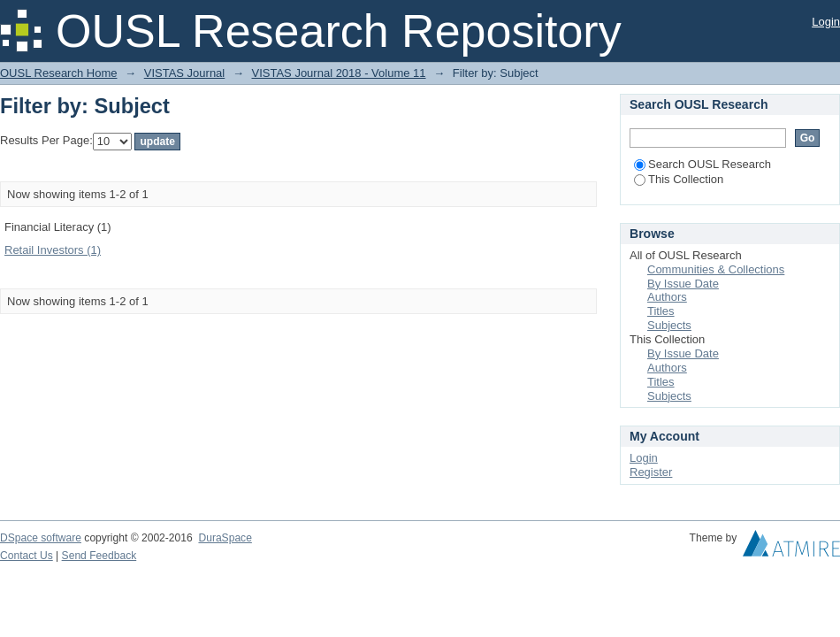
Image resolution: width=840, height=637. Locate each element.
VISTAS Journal (185, 73)
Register (651, 472)
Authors (667, 297)
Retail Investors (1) (53, 250)
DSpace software (41, 538)
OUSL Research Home (58, 73)
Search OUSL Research (703, 164)
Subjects (669, 325)
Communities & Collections (716, 269)
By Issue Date (683, 284)
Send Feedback (99, 556)
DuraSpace (225, 538)
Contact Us (27, 556)
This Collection (679, 179)
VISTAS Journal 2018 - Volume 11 (339, 73)
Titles (661, 311)
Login (826, 22)
